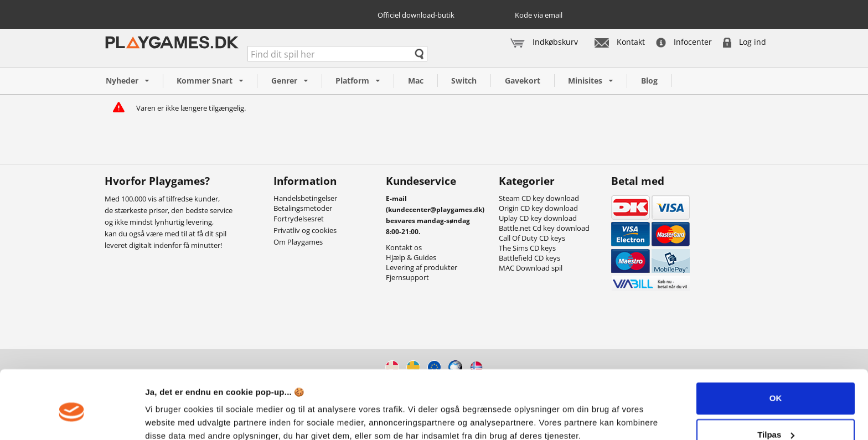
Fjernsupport (407, 277)
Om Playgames (298, 242)
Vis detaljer (167, 418)
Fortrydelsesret (299, 219)
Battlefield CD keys (529, 258)
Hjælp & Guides (411, 257)
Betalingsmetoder (303, 208)
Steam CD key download (539, 198)
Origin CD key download (538, 208)
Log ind (745, 42)
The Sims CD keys (527, 248)
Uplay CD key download (538, 218)
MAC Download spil (531, 268)
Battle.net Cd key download (544, 228)
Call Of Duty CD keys (532, 238)
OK (776, 350)
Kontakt (620, 42)
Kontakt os (404, 247)
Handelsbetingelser (305, 198)
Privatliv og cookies (305, 230)
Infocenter (684, 42)
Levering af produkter (422, 267)
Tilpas (776, 386)
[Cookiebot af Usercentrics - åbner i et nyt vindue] (72, 418)
